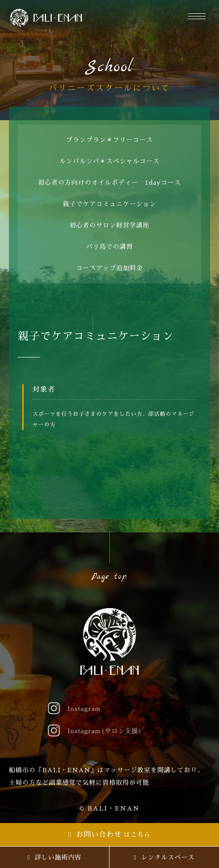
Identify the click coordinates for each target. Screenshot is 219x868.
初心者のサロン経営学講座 (109, 225)
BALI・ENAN (114, 808)
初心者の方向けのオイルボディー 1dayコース (110, 183)
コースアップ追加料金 (109, 268)
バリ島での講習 (110, 247)
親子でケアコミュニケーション (109, 204)
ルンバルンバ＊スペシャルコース (110, 161)
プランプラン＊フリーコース (110, 140)
